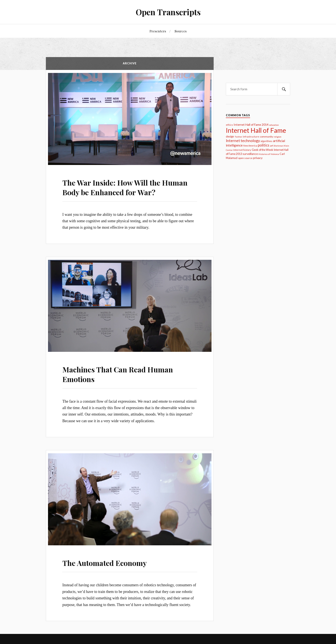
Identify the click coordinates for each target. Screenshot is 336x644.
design (230, 136)
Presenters (158, 31)
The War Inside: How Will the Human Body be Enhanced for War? (125, 187)
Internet (233, 141)
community (266, 137)
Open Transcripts (168, 12)
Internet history (242, 150)
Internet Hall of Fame (256, 130)
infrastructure (251, 137)
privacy (258, 158)
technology (250, 141)
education (274, 125)
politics (264, 145)
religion (277, 137)
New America (250, 146)
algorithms (266, 141)
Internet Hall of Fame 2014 (251, 125)
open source (245, 158)
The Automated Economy (105, 560)
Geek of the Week (262, 150)
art (272, 146)
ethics (229, 125)
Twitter (238, 137)
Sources (181, 31)
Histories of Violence (269, 154)
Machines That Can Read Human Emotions (118, 372)
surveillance (250, 154)
